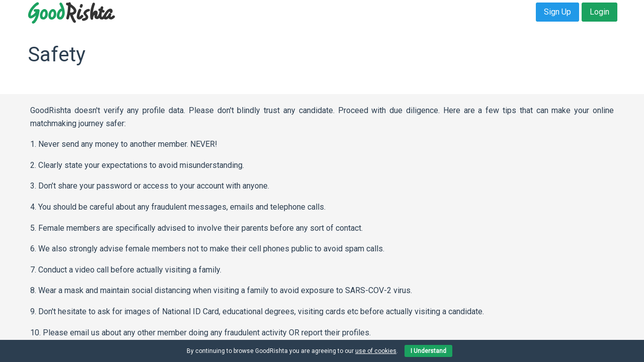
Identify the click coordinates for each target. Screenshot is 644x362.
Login (599, 12)
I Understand (428, 351)
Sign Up (557, 12)
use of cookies (376, 351)
